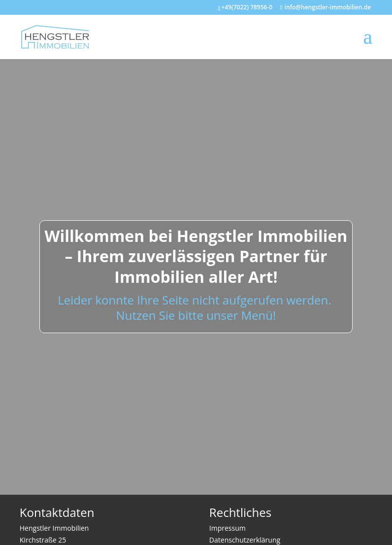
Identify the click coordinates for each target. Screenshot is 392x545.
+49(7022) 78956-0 (247, 7)
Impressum (228, 528)
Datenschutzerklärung (245, 540)
